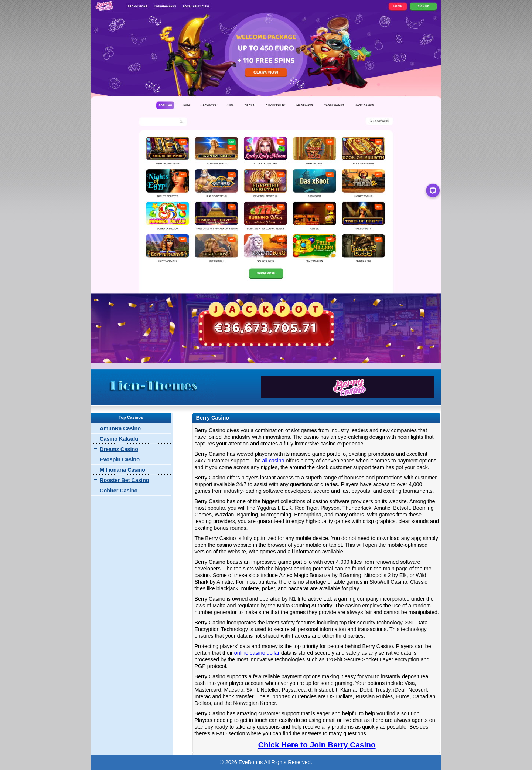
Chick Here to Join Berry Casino (317, 745)
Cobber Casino (119, 491)
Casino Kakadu (119, 439)
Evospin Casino (120, 459)
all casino (273, 461)
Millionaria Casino (122, 470)
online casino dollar (257, 653)
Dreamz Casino (119, 449)
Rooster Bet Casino (125, 480)
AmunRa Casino (120, 428)
